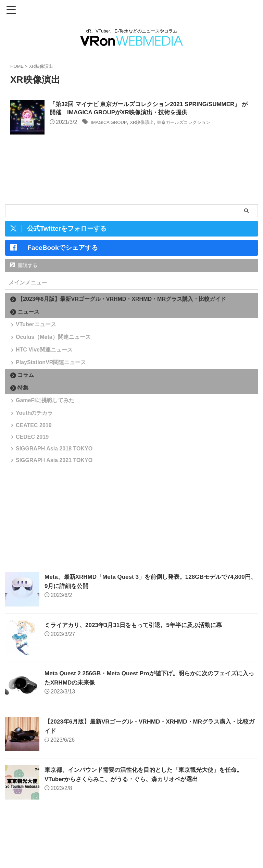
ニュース (28, 312)
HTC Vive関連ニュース (46, 362)
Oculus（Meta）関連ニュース (55, 344)
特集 (23, 407)
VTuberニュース (38, 327)
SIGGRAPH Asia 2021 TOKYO (56, 506)
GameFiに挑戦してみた (47, 422)
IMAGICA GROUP (113, 123)
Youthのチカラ (36, 439)
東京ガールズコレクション (203, 123)
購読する (24, 265)
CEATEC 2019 (35, 456)
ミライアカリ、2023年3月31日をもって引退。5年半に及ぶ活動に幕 (138, 673)
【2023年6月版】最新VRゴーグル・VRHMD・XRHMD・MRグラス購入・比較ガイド (122, 299)
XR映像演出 (152, 123)
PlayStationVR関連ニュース (53, 379)
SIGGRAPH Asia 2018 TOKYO (56, 489)
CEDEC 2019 (34, 473)
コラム (26, 394)
